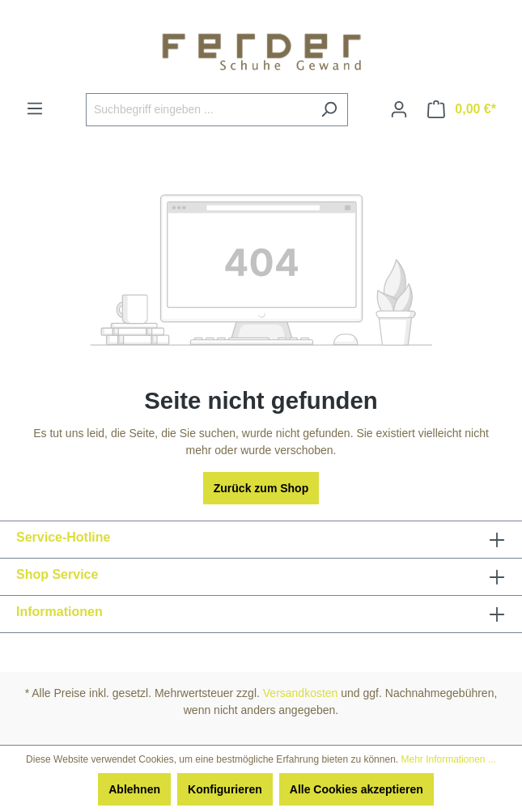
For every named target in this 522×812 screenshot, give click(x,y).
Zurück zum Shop (261, 488)
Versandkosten (301, 693)
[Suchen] (329, 110)
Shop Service (57, 574)
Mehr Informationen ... (448, 759)
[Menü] (35, 108)
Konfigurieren (225, 789)
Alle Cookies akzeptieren (356, 789)
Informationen (59, 612)
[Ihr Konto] (399, 109)
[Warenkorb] (462, 109)
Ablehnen (134, 789)
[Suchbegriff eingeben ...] (198, 110)
